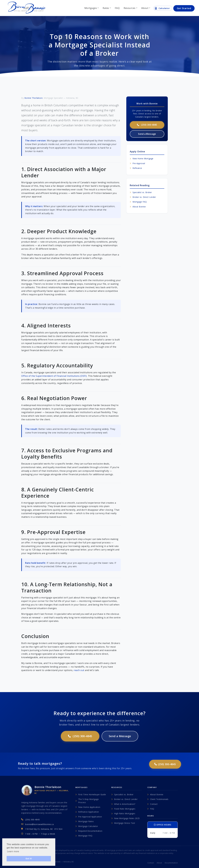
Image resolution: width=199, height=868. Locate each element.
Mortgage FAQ (138, 202)
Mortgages (92, 8)
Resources (130, 8)
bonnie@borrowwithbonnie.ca (39, 824)
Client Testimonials (158, 799)
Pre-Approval (137, 163)
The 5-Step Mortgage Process (87, 801)
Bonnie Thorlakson (34, 98)
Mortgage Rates (85, 821)
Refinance (136, 168)
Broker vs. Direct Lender (143, 197)
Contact (152, 804)
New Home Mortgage (142, 159)
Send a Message (147, 134)
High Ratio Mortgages (123, 813)
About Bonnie (138, 207)
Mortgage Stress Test (123, 823)
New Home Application (88, 807)
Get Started (184, 8)
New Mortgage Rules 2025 (126, 818)
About (146, 8)
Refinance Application (87, 812)
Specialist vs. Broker (141, 192)
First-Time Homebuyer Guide (91, 794)
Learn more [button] (13, 851)
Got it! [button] (29, 859)
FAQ (117, 8)
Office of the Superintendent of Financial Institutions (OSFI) (54, 376)
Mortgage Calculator (87, 826)
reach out (79, 670)
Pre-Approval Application (89, 817)
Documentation (171, 863)
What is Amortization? (123, 804)
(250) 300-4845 (147, 125)
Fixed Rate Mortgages (123, 809)
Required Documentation (89, 831)
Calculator (162, 8)
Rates (107, 8)
